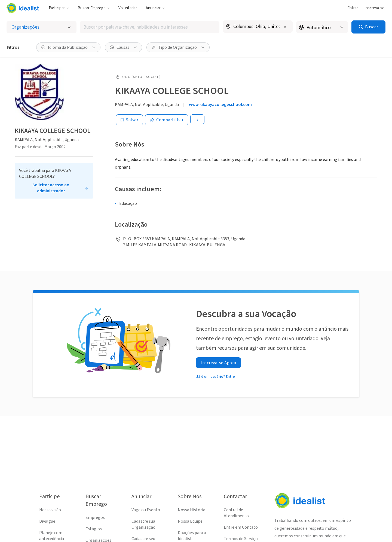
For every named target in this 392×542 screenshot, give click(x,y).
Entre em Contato (241, 527)
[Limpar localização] (285, 27)
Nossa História (192, 510)
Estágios (94, 529)
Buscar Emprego (94, 8)
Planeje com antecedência (52, 536)
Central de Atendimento (236, 513)
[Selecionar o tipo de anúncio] (42, 27)
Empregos (95, 517)
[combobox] (150, 27)
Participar (59, 8)
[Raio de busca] (322, 27)
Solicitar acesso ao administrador (51, 188)
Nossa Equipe (190, 521)
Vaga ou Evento (146, 510)
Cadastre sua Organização (143, 524)
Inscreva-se (374, 8)
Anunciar (155, 8)
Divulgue (47, 521)
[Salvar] (129, 120)
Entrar (353, 8)
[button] (59, 8)
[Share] (167, 120)
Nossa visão (50, 510)
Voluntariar (128, 8)
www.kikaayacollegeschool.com (220, 105)
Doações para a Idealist (192, 536)
